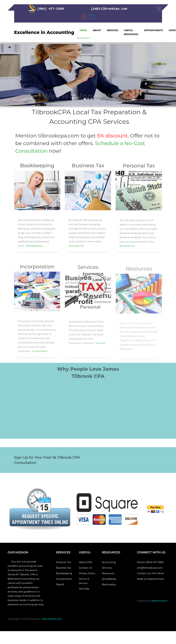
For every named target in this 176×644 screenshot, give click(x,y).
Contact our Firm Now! (151, 573)
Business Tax (76, 248)
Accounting (109, 562)
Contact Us (85, 568)
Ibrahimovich (160, 601)
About (97, 30)
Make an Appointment (151, 579)
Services (112, 30)
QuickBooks (109, 579)
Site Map (85, 589)
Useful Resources (131, 32)
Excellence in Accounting (44, 32)
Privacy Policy (87, 573)
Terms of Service (84, 581)
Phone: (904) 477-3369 (150, 562)
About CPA (85, 562)
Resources (108, 573)
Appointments (154, 30)
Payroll (63, 584)
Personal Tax (127, 249)
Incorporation (40, 355)
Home (83, 30)
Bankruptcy (109, 584)
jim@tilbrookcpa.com (150, 568)
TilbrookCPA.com (51, 619)
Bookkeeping (34, 248)
